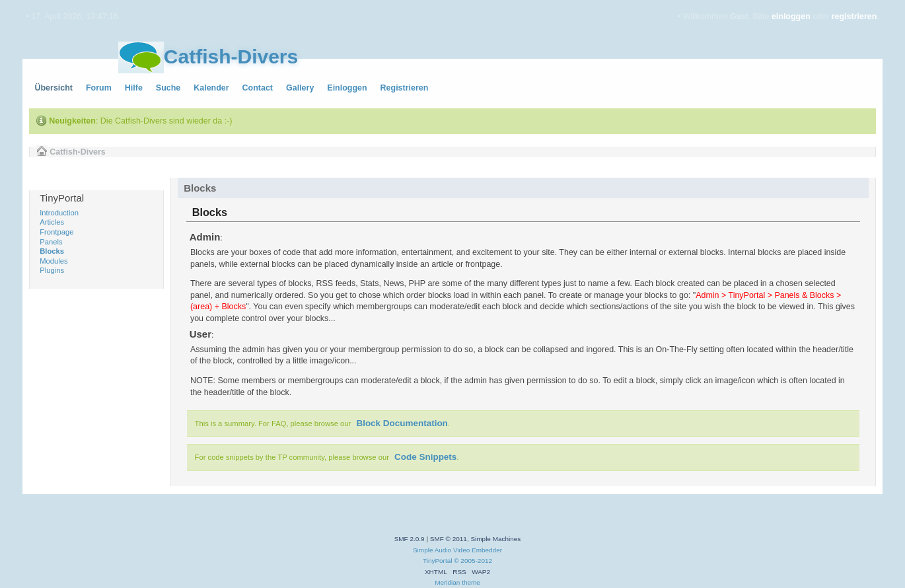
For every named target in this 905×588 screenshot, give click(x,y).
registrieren (854, 17)
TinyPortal (438, 561)
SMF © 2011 (449, 539)
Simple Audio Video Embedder (457, 550)
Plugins (52, 270)
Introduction (59, 213)
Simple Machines (495, 539)
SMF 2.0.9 (410, 539)
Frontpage (56, 232)
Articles (52, 222)
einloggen (791, 17)
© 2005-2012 (473, 561)
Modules (54, 261)
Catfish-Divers (231, 56)
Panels (51, 242)
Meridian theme (457, 582)
